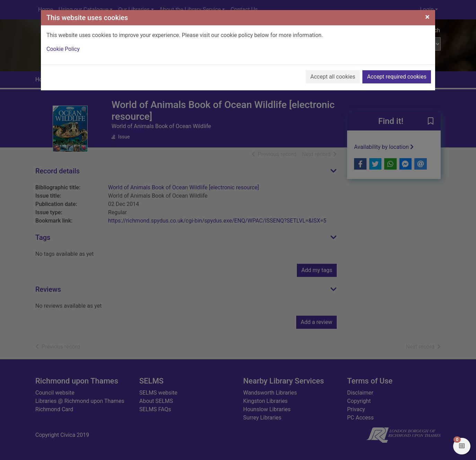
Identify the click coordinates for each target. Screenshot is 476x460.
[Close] (427, 17)
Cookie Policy (63, 49)
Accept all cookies (333, 77)
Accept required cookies (397, 77)
